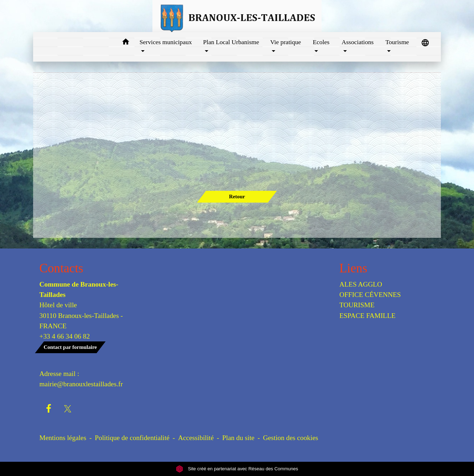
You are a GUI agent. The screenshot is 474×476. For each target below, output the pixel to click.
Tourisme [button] (397, 42)
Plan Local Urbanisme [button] (231, 42)
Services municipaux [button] (166, 42)
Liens (353, 268)
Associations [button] (358, 42)
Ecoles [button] (321, 42)
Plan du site (238, 438)
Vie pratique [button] (286, 42)
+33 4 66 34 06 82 (65, 336)
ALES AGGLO (361, 284)
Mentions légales (63, 438)
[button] (126, 43)
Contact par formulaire (70, 347)
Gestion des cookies (290, 438)
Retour (237, 197)
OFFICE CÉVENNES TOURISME (370, 300)
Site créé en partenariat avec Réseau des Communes (237, 469)
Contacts (61, 268)
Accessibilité (196, 438)
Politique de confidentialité (132, 438)
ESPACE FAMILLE (368, 316)
